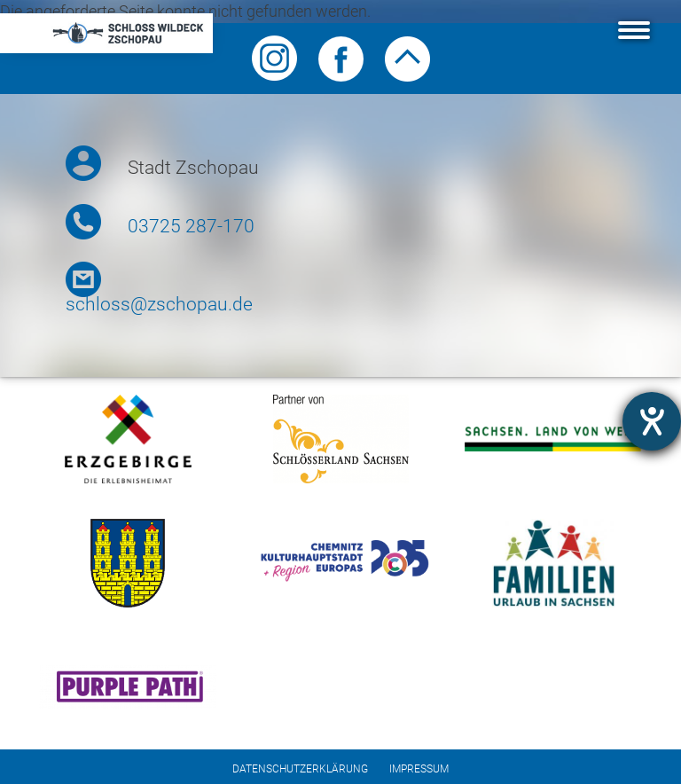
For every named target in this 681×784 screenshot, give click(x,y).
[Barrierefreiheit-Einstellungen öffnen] (652, 421)
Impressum (419, 769)
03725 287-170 (191, 226)
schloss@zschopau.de (159, 304)
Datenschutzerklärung (300, 769)
